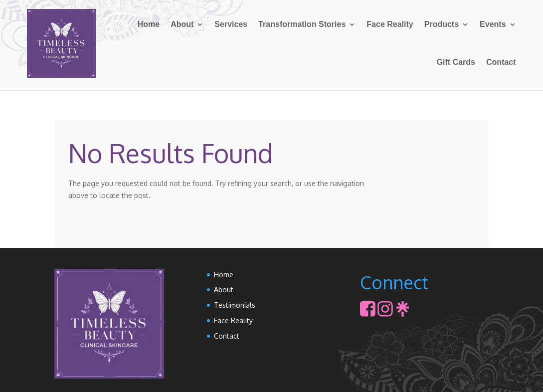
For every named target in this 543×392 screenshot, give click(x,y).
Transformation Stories (302, 24)
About (182, 24)
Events (493, 24)
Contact (501, 62)
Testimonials (235, 305)
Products (442, 24)
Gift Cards (456, 62)
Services (231, 24)
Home (149, 24)
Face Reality (390, 24)
